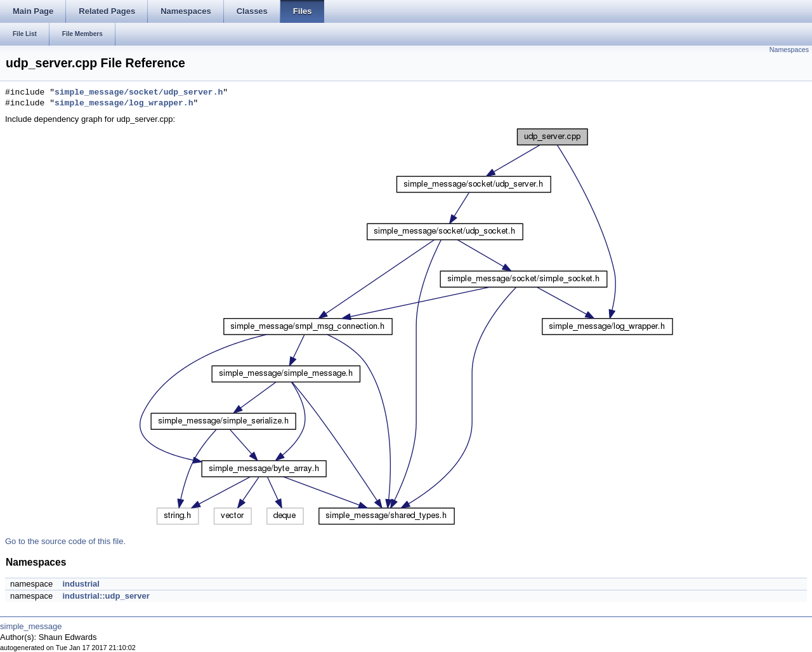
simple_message (31, 626)
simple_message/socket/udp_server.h (139, 93)
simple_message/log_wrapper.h (124, 103)
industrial (81, 584)
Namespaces (789, 50)
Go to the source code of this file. (65, 541)
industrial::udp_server (106, 596)
